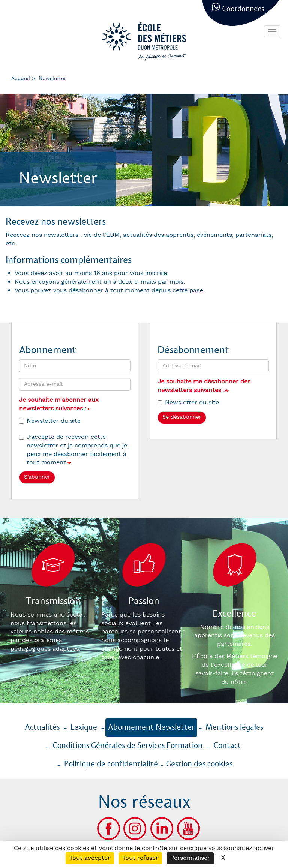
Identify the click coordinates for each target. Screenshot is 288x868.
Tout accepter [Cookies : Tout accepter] (90, 858)
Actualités (42, 727)
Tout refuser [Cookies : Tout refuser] (140, 858)
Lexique (84, 727)
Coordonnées (243, 9)
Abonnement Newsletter (151, 727)
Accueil (21, 79)
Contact (227, 746)
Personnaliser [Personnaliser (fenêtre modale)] (190, 858)
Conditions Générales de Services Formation (127, 746)
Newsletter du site (50, 421)
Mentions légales (234, 727)
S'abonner (37, 477)
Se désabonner (182, 417)
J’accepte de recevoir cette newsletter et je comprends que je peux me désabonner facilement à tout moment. (73, 450)
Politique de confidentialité (111, 764)
